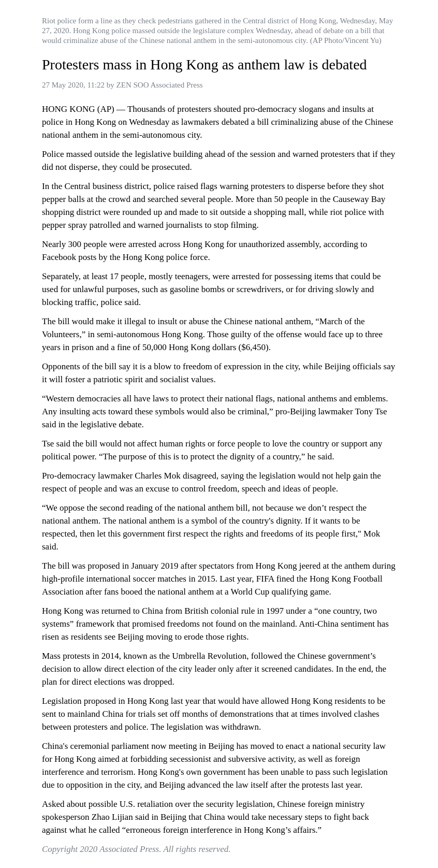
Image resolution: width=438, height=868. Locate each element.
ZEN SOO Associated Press (160, 85)
